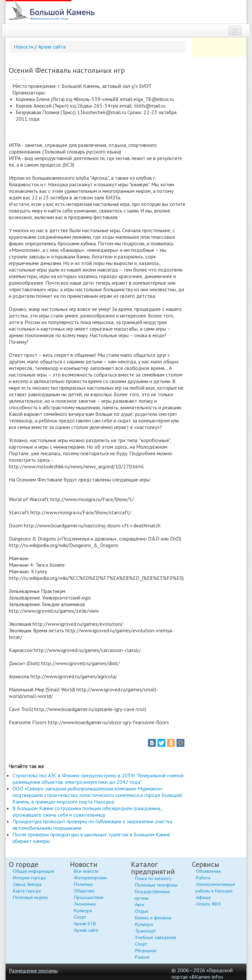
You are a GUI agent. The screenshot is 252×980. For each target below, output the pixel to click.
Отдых (142, 911)
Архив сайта (52, 47)
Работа (203, 878)
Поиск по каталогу (153, 878)
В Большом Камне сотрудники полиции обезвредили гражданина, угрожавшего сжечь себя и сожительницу (87, 811)
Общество (84, 891)
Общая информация (34, 871)
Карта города (27, 891)
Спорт (80, 917)
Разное (142, 957)
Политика (83, 884)
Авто (140, 905)
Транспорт (146, 931)
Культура (83, 910)
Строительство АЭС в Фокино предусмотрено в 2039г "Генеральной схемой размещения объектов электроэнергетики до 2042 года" (98, 779)
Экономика (85, 904)
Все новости (86, 871)
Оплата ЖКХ (209, 904)
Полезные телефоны (156, 885)
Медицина (146, 950)
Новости (24, 47)
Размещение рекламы (33, 970)
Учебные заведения (156, 937)
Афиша (203, 897)
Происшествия (89, 897)
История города (29, 878)
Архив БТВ (85, 924)
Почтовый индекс (31, 897)
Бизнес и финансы (153, 918)
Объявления (209, 871)
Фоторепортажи (90, 878)
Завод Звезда (27, 884)
